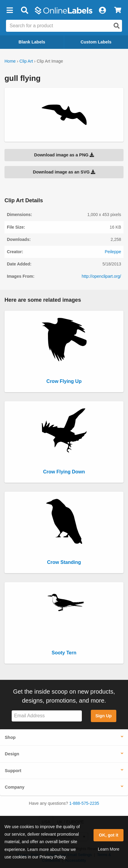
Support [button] (13, 771)
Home (10, 61)
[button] (10, 10)
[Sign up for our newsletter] (47, 716)
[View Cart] (118, 10)
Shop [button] (10, 737)
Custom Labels (96, 42)
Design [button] (12, 754)
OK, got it (109, 835)
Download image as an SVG (64, 172)
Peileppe (113, 252)
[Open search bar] (24, 10)
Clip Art (26, 61)
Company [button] (15, 787)
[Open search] (117, 26)
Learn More (109, 849)
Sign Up (103, 716)
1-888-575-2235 (84, 803)
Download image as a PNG (64, 155)
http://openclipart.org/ (101, 276)
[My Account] (102, 10)
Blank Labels (32, 42)
